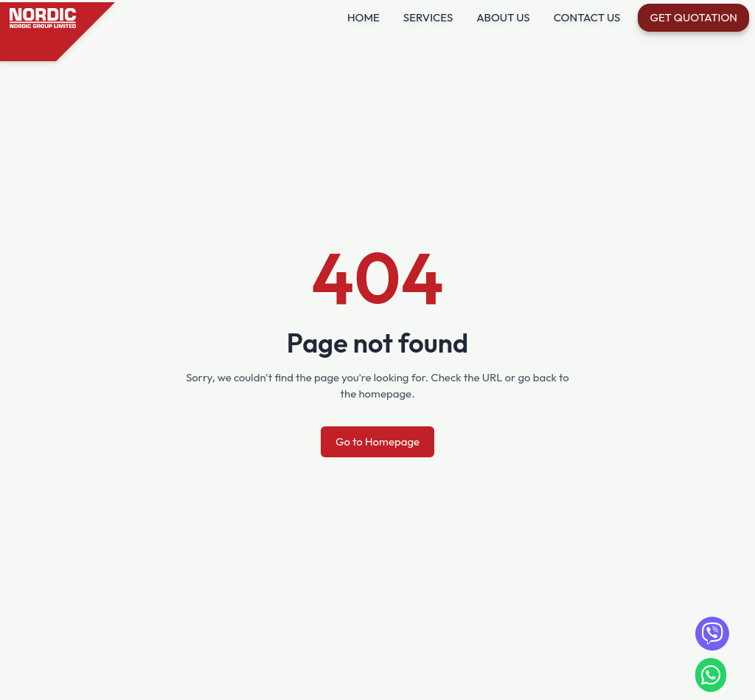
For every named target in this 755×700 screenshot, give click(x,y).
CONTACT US (587, 17)
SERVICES (428, 17)
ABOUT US (503, 17)
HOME (363, 17)
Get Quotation (693, 17)
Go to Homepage (377, 441)
